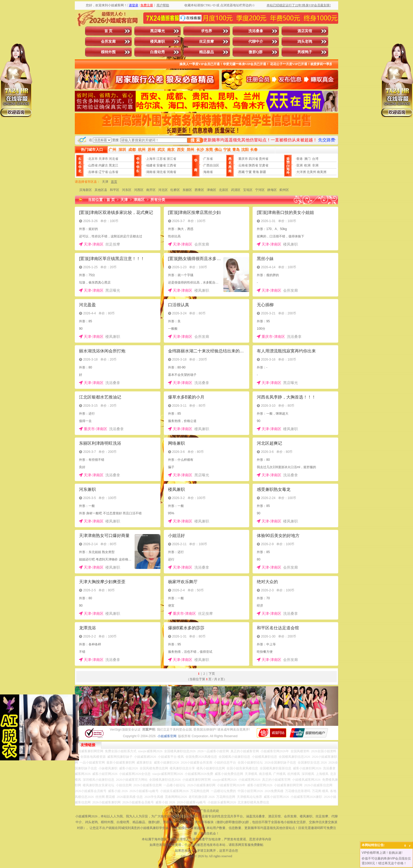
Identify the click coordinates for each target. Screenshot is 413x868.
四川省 (253, 159)
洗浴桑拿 (256, 31)
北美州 (311, 172)
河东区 (127, 190)
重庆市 (243, 159)
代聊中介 (256, 42)
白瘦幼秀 (158, 52)
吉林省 (93, 172)
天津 (105, 182)
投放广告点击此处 (206, 811)
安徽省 (161, 165)
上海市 (151, 159)
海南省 (208, 172)
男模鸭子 (305, 52)
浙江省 (171, 159)
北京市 (93, 159)
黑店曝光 (158, 31)
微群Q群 (256, 52)
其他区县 (101, 190)
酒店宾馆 (305, 31)
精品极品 (206, 52)
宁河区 (260, 190)
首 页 (109, 31)
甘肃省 (264, 165)
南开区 (151, 190)
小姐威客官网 (167, 736)
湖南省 (151, 172)
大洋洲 (301, 172)
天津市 (103, 159)
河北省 (114, 159)
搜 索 (195, 140)
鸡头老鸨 (305, 42)
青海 (256, 172)
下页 (212, 674)
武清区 (236, 190)
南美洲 (322, 172)
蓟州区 (284, 190)
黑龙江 (114, 165)
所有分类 (158, 200)
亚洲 (299, 165)
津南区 (212, 190)
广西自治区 (211, 165)
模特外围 (108, 52)
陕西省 (253, 165)
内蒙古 (103, 165)
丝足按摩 (206, 42)
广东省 (208, 159)
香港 (299, 159)
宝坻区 (248, 190)
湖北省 (161, 172)
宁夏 (249, 172)
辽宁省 (103, 172)
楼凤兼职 (158, 42)
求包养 (206, 31)
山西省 (93, 165)
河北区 (163, 190)
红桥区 (175, 190)
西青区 (199, 190)
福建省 (151, 165)
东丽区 (187, 190)
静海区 (272, 190)
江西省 (171, 165)
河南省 (171, 172)
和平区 (115, 190)
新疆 (263, 172)
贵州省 (264, 159)
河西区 (139, 190)
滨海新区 (86, 190)
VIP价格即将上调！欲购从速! (382, 853)
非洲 (315, 165)
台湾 (315, 159)
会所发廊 (108, 42)
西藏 (242, 172)
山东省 (114, 172)
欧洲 (307, 165)
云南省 (243, 165)
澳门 (307, 159)
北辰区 (224, 190)
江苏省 (161, 159)
